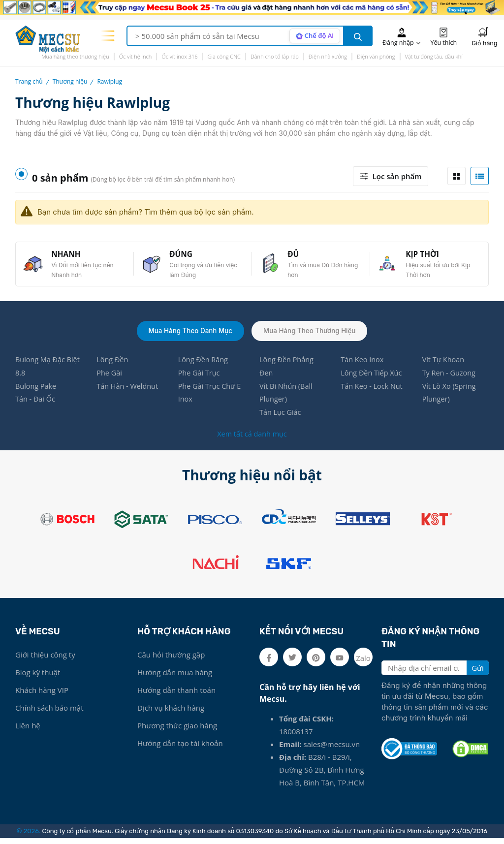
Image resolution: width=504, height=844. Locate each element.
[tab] (457, 176)
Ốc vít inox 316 (179, 56)
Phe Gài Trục (200, 377)
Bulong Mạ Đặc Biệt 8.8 (41, 370)
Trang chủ (29, 81)
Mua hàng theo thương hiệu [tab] (312, 333)
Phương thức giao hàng (177, 731)
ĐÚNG (183, 255)
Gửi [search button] (478, 674)
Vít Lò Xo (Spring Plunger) (450, 398)
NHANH (68, 255)
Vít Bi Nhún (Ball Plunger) (287, 398)
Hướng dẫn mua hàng (175, 678)
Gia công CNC (224, 56)
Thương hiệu (70, 81)
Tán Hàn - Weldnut (128, 391)
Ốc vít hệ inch (136, 56)
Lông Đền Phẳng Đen (287, 370)
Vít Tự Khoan (444, 363)
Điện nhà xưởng (328, 56)
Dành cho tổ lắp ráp (275, 56)
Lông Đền (113, 363)
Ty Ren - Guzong (450, 377)
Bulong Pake (37, 391)
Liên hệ (28, 731)
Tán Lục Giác (281, 418)
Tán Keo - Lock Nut (373, 391)
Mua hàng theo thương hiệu (75, 56)
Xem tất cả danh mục (252, 439)
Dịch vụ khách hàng (171, 714)
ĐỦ (295, 255)
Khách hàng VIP (42, 696)
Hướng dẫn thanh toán (176, 696)
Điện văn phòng (376, 56)
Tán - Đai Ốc (36, 405)
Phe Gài (110, 377)
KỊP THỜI (424, 255)
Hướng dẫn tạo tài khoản (180, 749)
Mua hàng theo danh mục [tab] (189, 333)
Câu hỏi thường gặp (171, 660)
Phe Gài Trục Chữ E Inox (211, 398)
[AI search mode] (314, 36)
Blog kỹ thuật (38, 678)
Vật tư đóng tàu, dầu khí (434, 56)
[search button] (358, 36)
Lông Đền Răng (204, 363)
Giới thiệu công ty (45, 660)
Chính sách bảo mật (49, 714)
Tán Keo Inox (363, 363)
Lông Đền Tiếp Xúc (372, 377)
